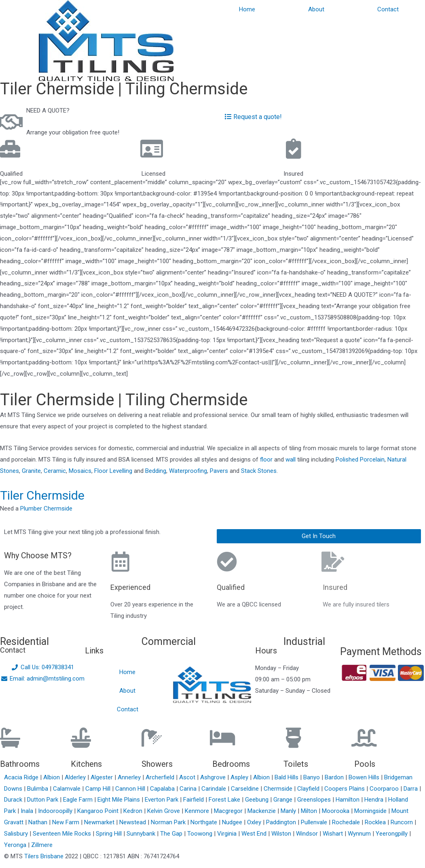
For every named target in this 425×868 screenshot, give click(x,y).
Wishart (334, 834)
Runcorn (403, 822)
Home (247, 9)
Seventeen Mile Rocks (63, 834)
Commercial (169, 641)
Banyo (312, 777)
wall (291, 460)
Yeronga (16, 845)
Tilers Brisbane (44, 856)
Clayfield (309, 789)
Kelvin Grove (164, 811)
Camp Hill (99, 789)
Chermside (279, 789)
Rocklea (376, 822)
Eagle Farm (79, 800)
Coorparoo (385, 789)
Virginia (228, 834)
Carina (189, 789)
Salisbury (17, 834)
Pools (365, 764)
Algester (103, 777)
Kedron (133, 811)
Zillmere (42, 845)
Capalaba (163, 789)
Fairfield (194, 800)
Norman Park (169, 822)
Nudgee (233, 822)
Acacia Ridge (22, 777)
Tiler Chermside (42, 495)
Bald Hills (287, 777)
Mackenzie (262, 811)
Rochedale (347, 822)
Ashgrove (214, 777)
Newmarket (100, 822)
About (316, 9)
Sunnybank (142, 834)
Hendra (375, 800)
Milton (310, 811)
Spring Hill (110, 834)
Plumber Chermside (46, 508)
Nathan (39, 822)
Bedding (156, 471)
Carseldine (246, 789)
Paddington (282, 822)
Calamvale (68, 789)
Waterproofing (188, 471)
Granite (31, 471)
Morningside (371, 811)
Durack (14, 800)
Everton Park (162, 800)
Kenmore (198, 811)
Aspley (240, 777)
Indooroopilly (56, 811)
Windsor (308, 834)
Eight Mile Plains (119, 800)
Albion (52, 777)
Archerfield (161, 777)
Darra (411, 789)
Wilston (282, 834)
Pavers (219, 471)
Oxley (255, 822)
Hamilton (348, 800)
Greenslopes (315, 800)
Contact (388, 9)
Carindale (215, 789)
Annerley (130, 777)
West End (255, 834)
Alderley (76, 777)
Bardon (335, 777)
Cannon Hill (131, 789)
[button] (319, 536)
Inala (28, 811)
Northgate (205, 822)
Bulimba (38, 789)
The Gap (172, 834)
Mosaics (80, 471)
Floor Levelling (113, 471)
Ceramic (55, 471)
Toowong (201, 834)
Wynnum (360, 834)
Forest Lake (225, 800)
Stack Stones (259, 471)
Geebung (258, 800)
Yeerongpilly (392, 834)
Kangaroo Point (99, 811)
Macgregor (229, 811)
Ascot (188, 777)
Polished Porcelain (360, 460)
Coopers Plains (345, 789)
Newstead (133, 822)
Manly (289, 811)
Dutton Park (43, 800)
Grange (284, 800)
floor (266, 460)
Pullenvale (315, 822)
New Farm (67, 822)
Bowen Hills (365, 777)
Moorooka (336, 811)
